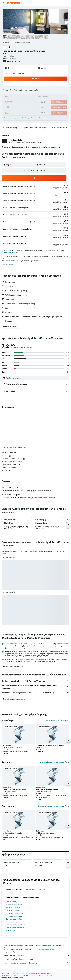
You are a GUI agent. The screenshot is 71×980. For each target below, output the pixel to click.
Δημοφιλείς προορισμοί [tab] (13, 890)
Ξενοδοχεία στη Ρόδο (13, 902)
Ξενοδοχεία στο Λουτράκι (15, 910)
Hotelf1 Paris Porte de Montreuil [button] (47, 789)
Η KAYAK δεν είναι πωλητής (37, 955)
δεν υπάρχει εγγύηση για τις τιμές (45, 949)
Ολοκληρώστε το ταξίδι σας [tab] (35, 890)
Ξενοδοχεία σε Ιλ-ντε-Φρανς (10, 975)
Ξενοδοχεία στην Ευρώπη (28, 973)
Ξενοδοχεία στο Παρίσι (44, 975)
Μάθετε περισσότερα (11, 253)
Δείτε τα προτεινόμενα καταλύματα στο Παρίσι (54, 806)
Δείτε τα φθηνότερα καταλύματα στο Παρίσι (54, 762)
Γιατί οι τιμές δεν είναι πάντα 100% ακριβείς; (37, 963)
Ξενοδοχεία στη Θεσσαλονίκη (16, 925)
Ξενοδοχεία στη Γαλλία (44, 973)
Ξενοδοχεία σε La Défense (28, 975)
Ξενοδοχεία (15, 973)
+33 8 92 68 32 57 (9, 58)
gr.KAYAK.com (6, 973)
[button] (3, 3)
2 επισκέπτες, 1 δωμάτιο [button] (14, 73)
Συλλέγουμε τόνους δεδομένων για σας (37, 959)
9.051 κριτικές (16, 61)
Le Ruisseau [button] (7, 745)
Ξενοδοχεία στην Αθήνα (14, 916)
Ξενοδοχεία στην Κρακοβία (15, 922)
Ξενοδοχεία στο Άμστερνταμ (16, 928)
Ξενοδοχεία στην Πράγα (14, 905)
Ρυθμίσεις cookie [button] (7, 264)
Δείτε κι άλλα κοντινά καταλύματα (58, 720)
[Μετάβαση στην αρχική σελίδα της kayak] (13, 3)
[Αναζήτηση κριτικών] (37, 378)
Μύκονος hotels (11, 931)
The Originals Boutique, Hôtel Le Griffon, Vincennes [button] (50, 746)
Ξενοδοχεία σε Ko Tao (13, 908)
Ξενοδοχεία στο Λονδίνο (14, 919)
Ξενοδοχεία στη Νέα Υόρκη (15, 913)
